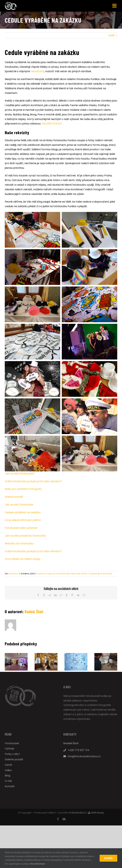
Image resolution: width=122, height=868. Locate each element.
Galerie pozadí (14, 497)
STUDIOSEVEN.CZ (77, 813)
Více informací (37, 864)
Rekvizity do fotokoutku (20, 543)
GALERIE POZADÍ (52, 124)
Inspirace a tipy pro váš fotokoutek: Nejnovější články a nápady (67, 574)
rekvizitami (37, 71)
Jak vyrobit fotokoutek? (20, 474)
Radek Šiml (14, 574)
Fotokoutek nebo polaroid (21, 528)
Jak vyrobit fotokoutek (19, 505)
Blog (7, 775)
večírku (105, 67)
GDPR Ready (97, 813)
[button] (7, 662)
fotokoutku (12, 67)
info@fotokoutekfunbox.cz (82, 756)
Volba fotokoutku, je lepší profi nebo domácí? (33, 481)
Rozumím (108, 858)
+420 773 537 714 (76, 750)
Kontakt (10, 786)
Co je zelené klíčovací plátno (23, 520)
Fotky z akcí (12, 754)
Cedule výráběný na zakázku (23, 512)
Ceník (8, 765)
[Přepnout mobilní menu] (115, 6)
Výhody (9, 749)
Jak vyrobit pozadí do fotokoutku (25, 536)
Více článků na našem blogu (23, 559)
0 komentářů (106, 574)
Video (8, 770)
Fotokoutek (12, 743)
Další (112, 35)
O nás (8, 781)
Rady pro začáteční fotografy (23, 489)
